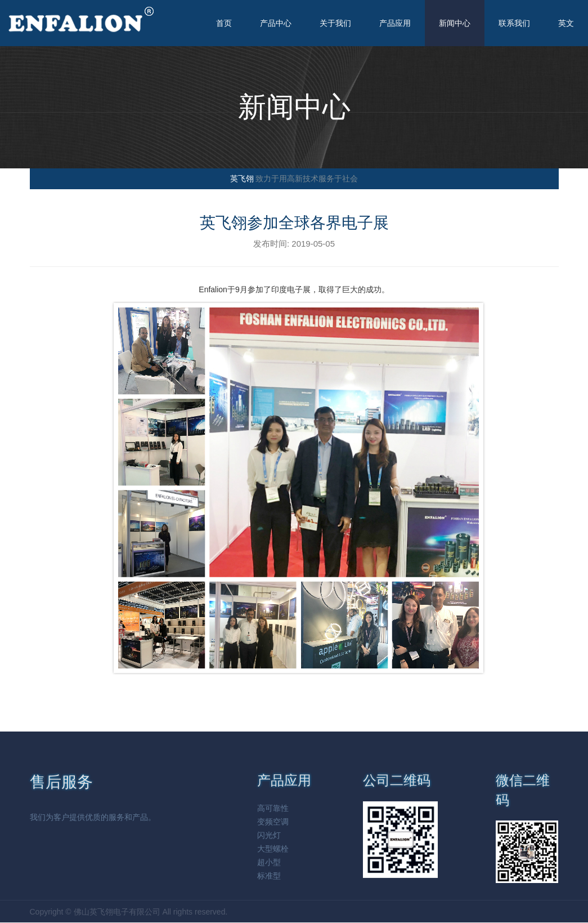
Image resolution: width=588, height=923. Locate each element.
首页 (224, 23)
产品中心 (276, 23)
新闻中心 (455, 23)
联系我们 (514, 23)
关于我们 (335, 23)
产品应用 (395, 23)
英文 (566, 23)
